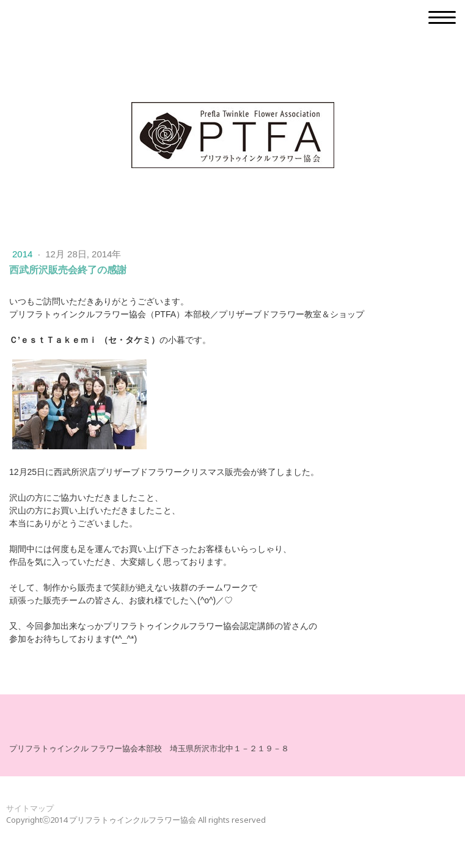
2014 (24, 254)
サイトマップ (30, 808)
